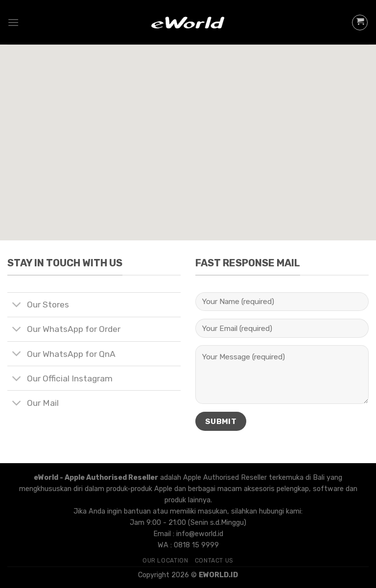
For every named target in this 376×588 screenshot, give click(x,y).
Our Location (165, 561)
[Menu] (13, 22)
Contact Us (214, 561)
